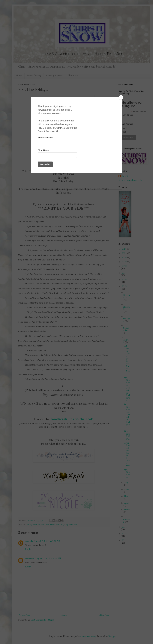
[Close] (121, 97)
